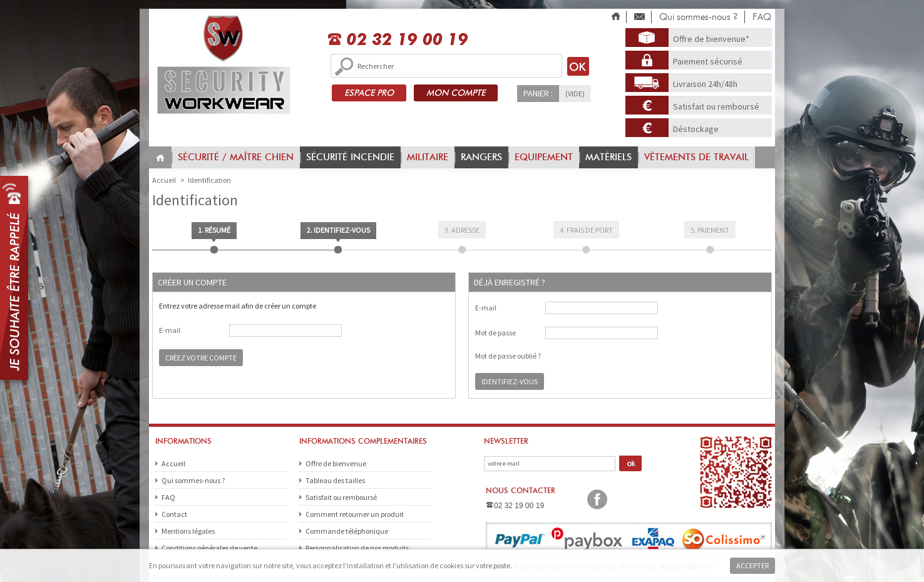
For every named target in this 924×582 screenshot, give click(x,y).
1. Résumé (214, 230)
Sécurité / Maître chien (236, 157)
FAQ (762, 17)
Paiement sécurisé (708, 61)
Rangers (481, 157)
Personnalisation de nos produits (357, 548)
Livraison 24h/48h (705, 84)
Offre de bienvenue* (711, 39)
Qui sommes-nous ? (699, 17)
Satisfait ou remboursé (716, 106)
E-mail (170, 330)
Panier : (538, 93)
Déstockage (696, 129)
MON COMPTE (456, 93)
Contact (174, 514)
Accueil (173, 463)
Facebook (597, 499)
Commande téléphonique (347, 531)
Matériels (608, 157)
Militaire (428, 157)
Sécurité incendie (350, 157)
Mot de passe (495, 333)
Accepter (752, 565)
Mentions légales (188, 531)
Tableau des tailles (335, 480)
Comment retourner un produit (355, 514)
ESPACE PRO (369, 93)
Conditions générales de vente (209, 548)
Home (160, 158)
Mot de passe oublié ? (508, 356)
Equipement (544, 157)
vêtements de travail (696, 157)
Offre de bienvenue (336, 463)
